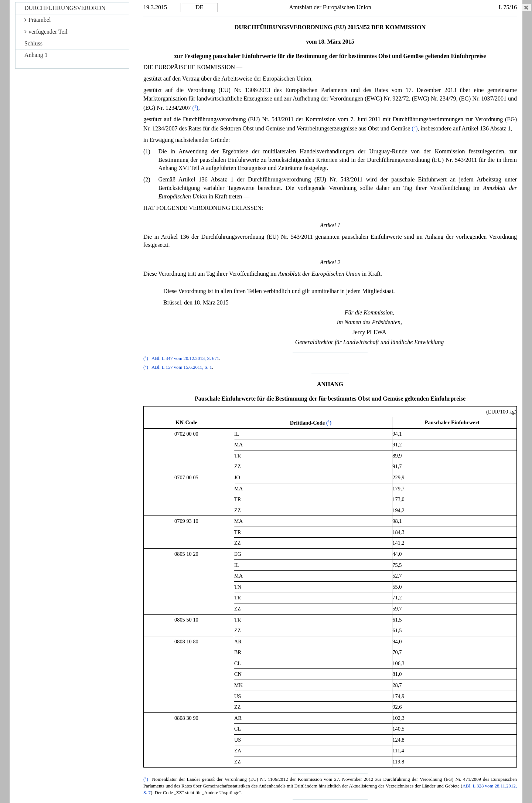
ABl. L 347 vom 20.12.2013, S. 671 (185, 358)
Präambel (37, 20)
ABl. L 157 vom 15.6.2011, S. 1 (182, 367)
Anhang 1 (36, 55)
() (195, 108)
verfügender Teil (46, 32)
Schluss (33, 43)
